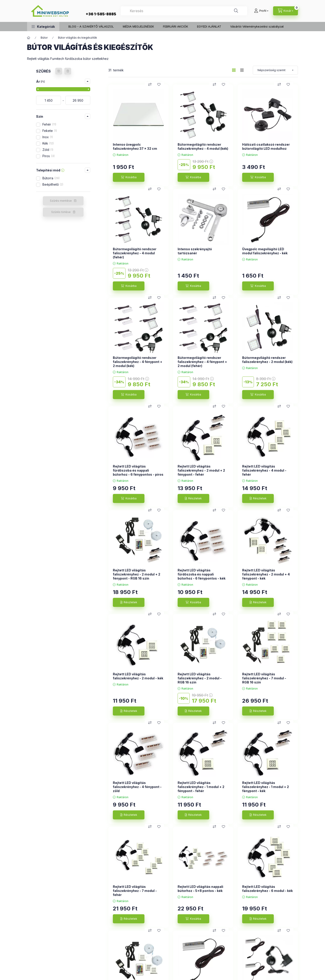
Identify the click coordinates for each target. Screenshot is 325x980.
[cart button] (286, 11)
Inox (48, 137)
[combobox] (184, 11)
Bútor (44, 38)
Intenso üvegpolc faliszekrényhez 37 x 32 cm (135, 146)
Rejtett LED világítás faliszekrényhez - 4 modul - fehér (264, 470)
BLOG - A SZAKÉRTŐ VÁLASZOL (91, 26)
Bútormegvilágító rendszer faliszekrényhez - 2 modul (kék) (267, 360)
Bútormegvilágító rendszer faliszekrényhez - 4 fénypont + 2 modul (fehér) (202, 362)
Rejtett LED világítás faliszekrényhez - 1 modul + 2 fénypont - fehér (201, 787)
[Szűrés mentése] (59, 71)
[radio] (242, 70)
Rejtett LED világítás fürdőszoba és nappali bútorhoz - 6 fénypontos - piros (138, 470)
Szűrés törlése (61, 212)
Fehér (49, 124)
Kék (48, 143)
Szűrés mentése (61, 201)
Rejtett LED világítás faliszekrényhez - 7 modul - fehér (135, 891)
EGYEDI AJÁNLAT (209, 26)
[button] (43, 27)
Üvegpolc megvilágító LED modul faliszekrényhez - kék (265, 251)
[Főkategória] (29, 38)
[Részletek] (193, 498)
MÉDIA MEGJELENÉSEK (138, 26)
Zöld (48, 150)
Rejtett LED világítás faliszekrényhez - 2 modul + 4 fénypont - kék (266, 574)
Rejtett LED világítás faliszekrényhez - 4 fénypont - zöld (137, 787)
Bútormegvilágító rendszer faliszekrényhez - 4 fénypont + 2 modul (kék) (138, 362)
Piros (49, 156)
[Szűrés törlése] (68, 71)
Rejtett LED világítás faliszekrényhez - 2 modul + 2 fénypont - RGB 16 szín (137, 574)
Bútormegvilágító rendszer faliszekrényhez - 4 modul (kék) (203, 146)
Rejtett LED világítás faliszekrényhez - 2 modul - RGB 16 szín (200, 678)
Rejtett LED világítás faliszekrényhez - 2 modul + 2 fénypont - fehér (201, 470)
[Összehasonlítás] (150, 84)
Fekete (50, 131)
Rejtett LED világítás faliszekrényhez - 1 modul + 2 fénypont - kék (266, 787)
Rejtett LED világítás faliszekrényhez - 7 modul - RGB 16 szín (264, 678)
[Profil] (261, 11)
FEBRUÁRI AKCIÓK (175, 26)
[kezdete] (49, 100)
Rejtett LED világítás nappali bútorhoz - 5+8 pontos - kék (200, 889)
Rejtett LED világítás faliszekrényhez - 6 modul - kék (267, 889)
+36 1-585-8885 (101, 14)
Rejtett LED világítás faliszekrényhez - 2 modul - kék (138, 676)
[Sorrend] (275, 70)
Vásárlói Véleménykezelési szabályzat (257, 26)
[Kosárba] (129, 177)
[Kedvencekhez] (159, 84)
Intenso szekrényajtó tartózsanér (195, 251)
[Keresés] (236, 11)
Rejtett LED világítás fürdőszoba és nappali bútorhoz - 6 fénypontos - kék (202, 574)
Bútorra (51, 178)
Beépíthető (53, 184)
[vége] (78, 100)
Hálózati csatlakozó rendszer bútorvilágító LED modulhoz (266, 146)
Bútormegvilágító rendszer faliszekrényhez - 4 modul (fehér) (135, 253)
